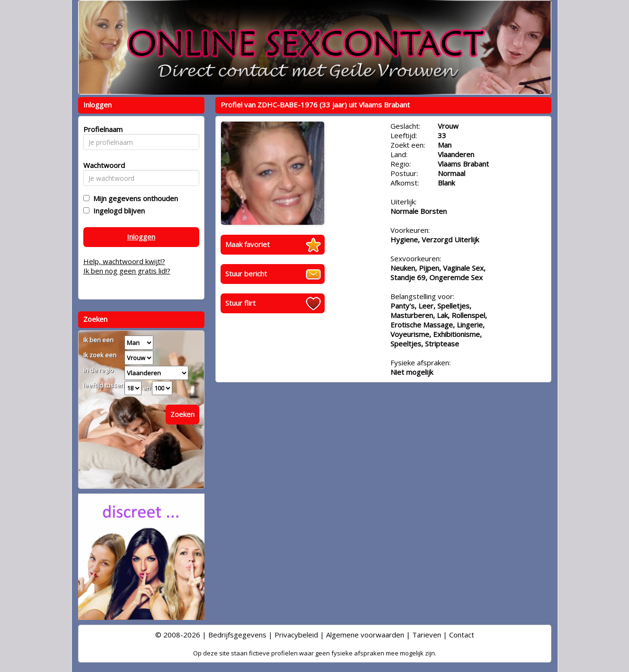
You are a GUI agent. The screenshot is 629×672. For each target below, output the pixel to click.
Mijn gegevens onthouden (134, 198)
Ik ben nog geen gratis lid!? (127, 271)
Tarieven (427, 635)
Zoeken (182, 414)
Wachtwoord (102, 165)
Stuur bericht (246, 274)
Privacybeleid (296, 635)
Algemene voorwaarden (365, 635)
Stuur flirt (240, 303)
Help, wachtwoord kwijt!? (124, 261)
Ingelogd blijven (117, 211)
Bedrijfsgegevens (237, 635)
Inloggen (141, 237)
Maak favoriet (248, 244)
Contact (462, 635)
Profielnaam (102, 129)
